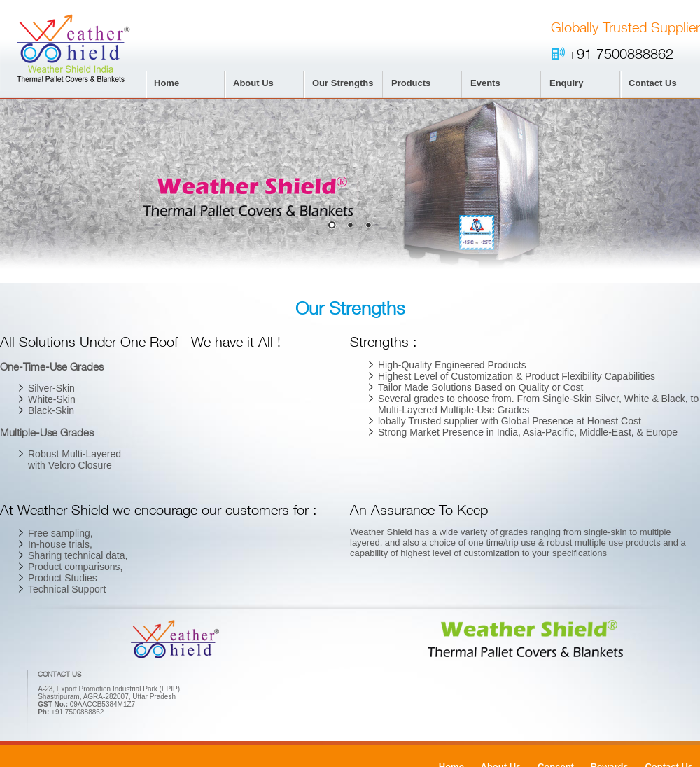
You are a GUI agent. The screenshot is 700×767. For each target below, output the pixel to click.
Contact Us (653, 83)
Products (411, 83)
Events (485, 83)
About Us (253, 83)
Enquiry (566, 83)
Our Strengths (343, 83)
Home (167, 83)
